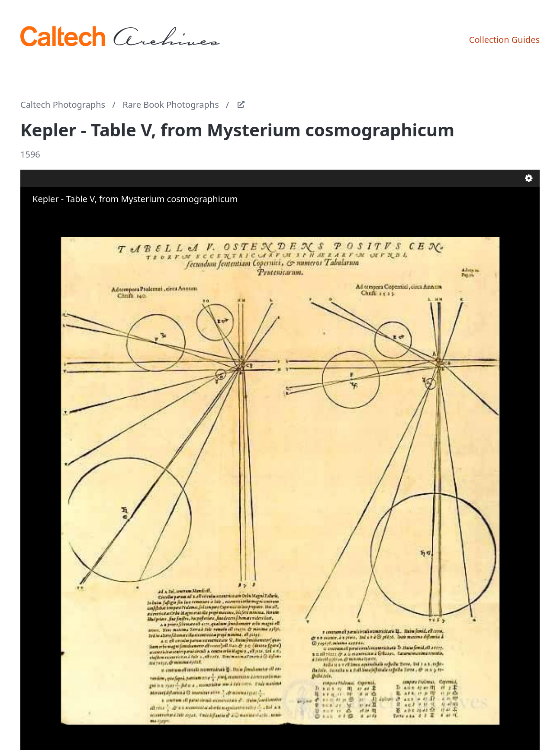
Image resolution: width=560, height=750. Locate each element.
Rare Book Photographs (171, 105)
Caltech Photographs (63, 105)
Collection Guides (504, 40)
